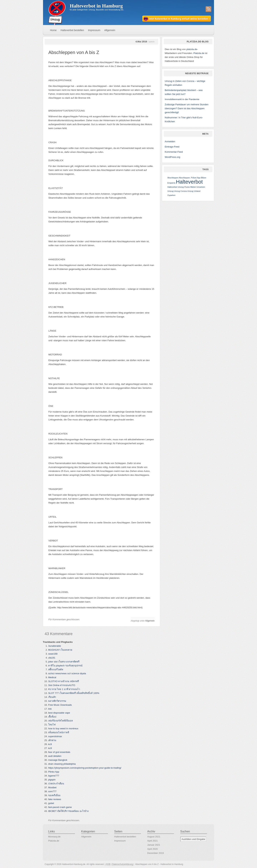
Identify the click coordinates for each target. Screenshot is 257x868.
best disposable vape (59, 713)
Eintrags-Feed (172, 147)
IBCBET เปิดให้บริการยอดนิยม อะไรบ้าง (68, 811)
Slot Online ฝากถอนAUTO (62, 685)
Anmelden (170, 141)
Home (53, 30)
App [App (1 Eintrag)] (199, 178)
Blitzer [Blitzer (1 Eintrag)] (204, 178)
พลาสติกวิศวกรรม (57, 701)
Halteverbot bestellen (72, 30)
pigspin (52, 780)
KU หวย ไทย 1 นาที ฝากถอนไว (64, 689)
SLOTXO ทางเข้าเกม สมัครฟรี (64, 681)
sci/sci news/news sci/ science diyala (67, 673)
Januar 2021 (154, 845)
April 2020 (153, 849)
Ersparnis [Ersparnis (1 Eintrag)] (171, 183)
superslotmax (55, 736)
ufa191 (52, 658)
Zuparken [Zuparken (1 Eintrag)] (171, 195)
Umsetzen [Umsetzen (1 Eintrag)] (201, 187)
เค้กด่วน (52, 740)
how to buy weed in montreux (63, 728)
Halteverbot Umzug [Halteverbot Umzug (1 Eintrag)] (176, 187)
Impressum (94, 30)
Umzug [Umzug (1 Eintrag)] (170, 191)
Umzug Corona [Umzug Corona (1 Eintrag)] (180, 191)
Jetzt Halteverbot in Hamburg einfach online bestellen (177, 19)
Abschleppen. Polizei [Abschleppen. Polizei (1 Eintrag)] (188, 178)
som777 (52, 791)
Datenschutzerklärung (123, 864)
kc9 (50, 744)
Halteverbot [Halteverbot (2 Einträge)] (189, 182)
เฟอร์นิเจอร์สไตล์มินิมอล (61, 721)
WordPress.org (172, 157)
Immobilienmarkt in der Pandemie (182, 99)
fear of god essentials (59, 752)
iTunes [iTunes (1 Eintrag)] (187, 187)
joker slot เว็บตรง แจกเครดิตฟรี (64, 662)
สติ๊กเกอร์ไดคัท (56, 670)
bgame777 (54, 776)
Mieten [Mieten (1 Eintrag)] (193, 187)
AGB (108, 864)
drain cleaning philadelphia (62, 764)
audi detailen (55, 756)
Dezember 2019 (156, 853)
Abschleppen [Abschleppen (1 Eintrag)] (173, 178)
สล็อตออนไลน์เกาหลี (59, 732)
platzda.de (192, 49)
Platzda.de (199, 53)
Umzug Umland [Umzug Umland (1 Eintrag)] (194, 191)
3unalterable (55, 646)
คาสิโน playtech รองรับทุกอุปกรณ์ (65, 666)
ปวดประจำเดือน (56, 784)
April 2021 (153, 841)
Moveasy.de (54, 837)
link (50, 709)
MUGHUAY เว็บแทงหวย (60, 650)
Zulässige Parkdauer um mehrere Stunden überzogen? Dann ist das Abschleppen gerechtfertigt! (187, 108)
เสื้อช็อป (52, 717)
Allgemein (110, 30)
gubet (51, 803)
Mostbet (52, 787)
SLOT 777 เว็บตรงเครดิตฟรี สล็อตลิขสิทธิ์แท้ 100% (74, 693)
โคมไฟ (52, 725)
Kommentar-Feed (174, 152)
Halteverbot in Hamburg (96, 6)
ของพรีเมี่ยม (54, 795)
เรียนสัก (52, 697)
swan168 (53, 654)
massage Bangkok (58, 760)
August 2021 (154, 837)
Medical (52, 677)
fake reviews (55, 799)
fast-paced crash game (60, 807)
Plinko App (54, 772)
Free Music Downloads (60, 705)
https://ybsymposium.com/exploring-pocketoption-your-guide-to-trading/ (85, 768)
